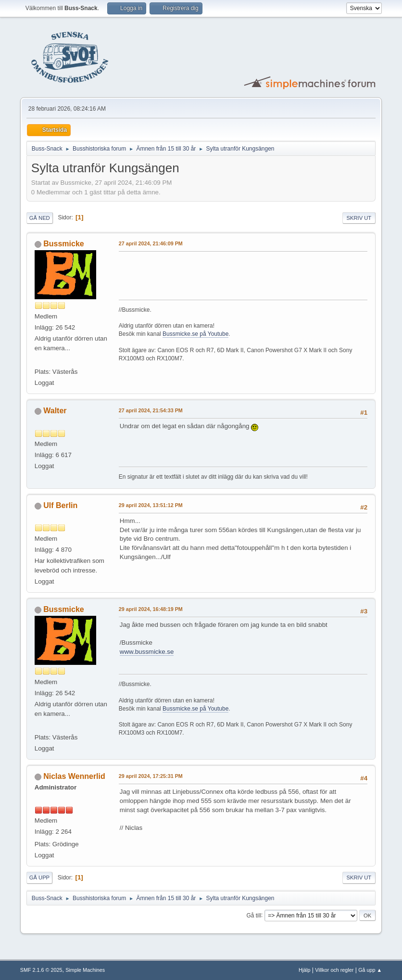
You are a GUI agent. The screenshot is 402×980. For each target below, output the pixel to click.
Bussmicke (63, 244)
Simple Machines (85, 970)
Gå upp (39, 878)
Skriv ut (359, 218)
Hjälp (305, 970)
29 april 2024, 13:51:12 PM (151, 505)
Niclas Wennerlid (74, 776)
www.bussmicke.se (147, 652)
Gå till (254, 915)
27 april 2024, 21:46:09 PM (151, 243)
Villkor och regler (334, 970)
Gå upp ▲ (370, 970)
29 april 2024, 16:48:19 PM (151, 609)
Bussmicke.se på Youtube (195, 334)
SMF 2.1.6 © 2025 (41, 970)
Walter (55, 411)
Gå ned (40, 218)
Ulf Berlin (60, 505)
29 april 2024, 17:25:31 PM (151, 776)
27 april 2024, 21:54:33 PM (151, 410)
